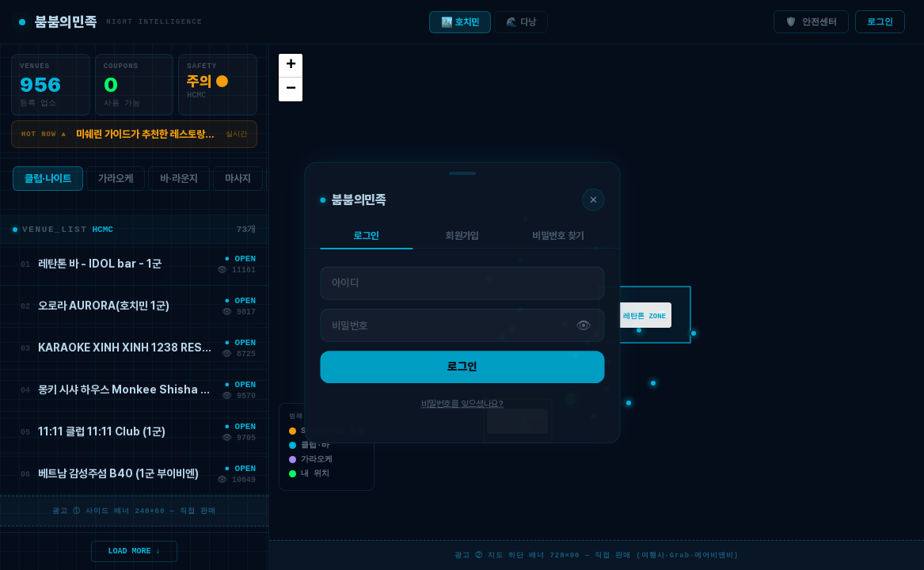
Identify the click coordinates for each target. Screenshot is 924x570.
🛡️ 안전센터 (811, 22)
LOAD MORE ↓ (135, 550)
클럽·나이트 (48, 182)
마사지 (238, 182)
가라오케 (116, 182)
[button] (571, 399)
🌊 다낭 (521, 22)
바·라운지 (179, 182)
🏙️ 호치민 (460, 22)
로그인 (880, 22)
